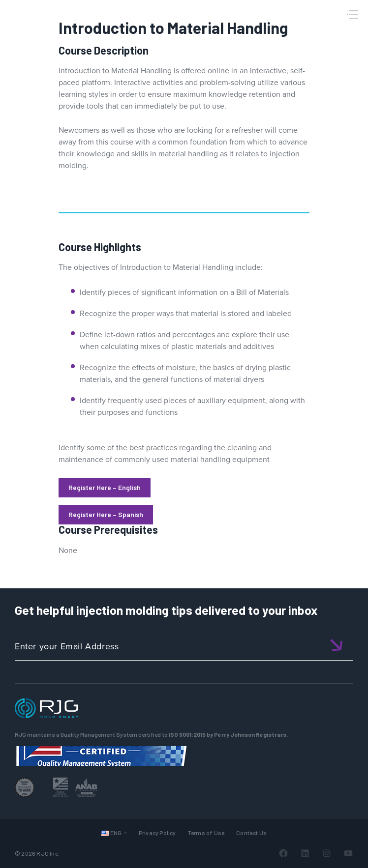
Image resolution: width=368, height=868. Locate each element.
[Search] (340, 31)
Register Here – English (105, 487)
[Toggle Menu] (353, 15)
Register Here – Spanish (106, 514)
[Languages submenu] (125, 832)
